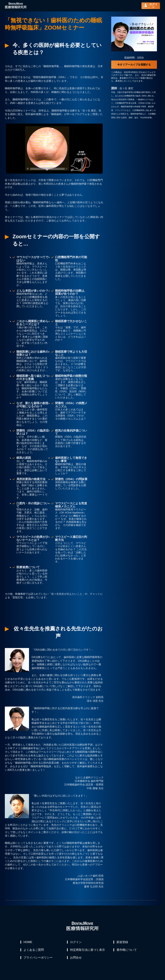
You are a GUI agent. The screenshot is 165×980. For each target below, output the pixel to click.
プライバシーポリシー (38, 958)
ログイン (76, 942)
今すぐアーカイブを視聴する (134, 65)
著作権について (127, 950)
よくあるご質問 (34, 950)
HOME (28, 942)
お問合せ (76, 958)
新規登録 (122, 942)
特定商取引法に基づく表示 (88, 950)
